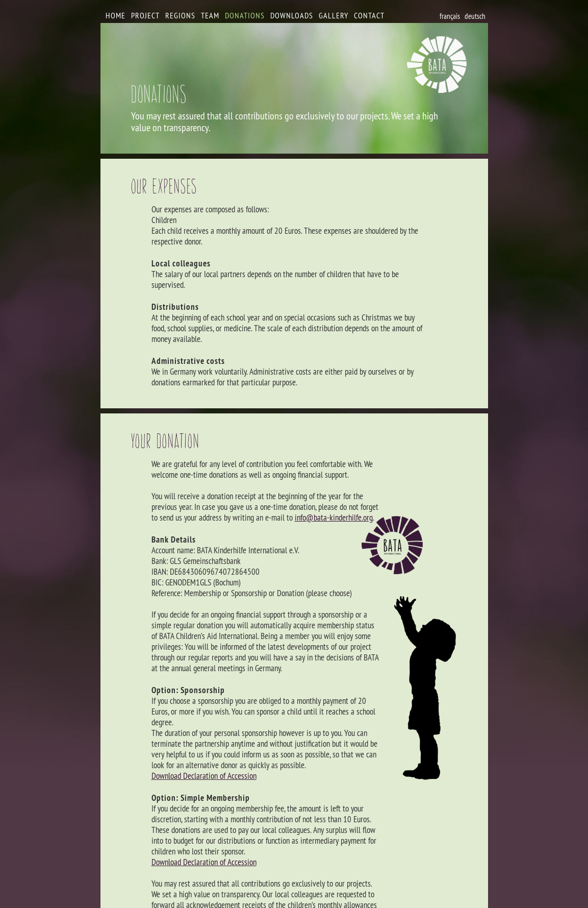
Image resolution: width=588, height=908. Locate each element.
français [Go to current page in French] (450, 16)
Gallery (334, 15)
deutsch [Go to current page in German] (475, 16)
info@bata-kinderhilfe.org (334, 518)
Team (210, 15)
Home (116, 15)
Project (145, 15)
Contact (369, 15)
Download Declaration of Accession (204, 776)
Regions (180, 15)
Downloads (292, 15)
